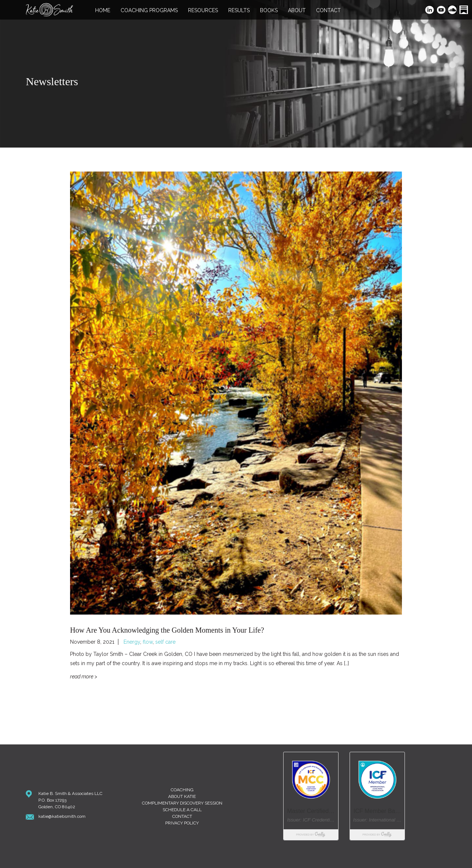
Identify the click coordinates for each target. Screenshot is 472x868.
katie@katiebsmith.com (62, 816)
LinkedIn (430, 11)
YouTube (442, 11)
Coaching (182, 790)
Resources (203, 11)
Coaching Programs (149, 11)
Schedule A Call (182, 810)
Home (103, 11)
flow (148, 642)
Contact (328, 11)
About (297, 11)
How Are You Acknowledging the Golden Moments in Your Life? (167, 630)
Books (269, 11)
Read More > (84, 677)
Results (239, 11)
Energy (132, 642)
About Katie (182, 796)
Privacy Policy (182, 823)
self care (165, 642)
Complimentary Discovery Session (182, 803)
